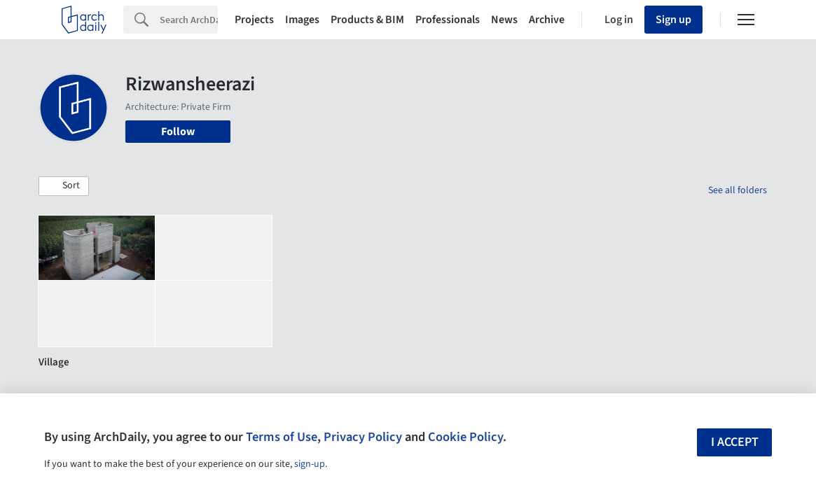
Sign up (673, 20)
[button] (64, 186)
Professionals (448, 20)
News (504, 20)
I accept (735, 442)
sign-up (310, 464)
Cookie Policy (465, 437)
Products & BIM (367, 20)
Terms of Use (282, 437)
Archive (547, 20)
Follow (178, 132)
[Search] (189, 20)
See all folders (738, 190)
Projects (254, 20)
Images (302, 20)
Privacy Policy (363, 437)
